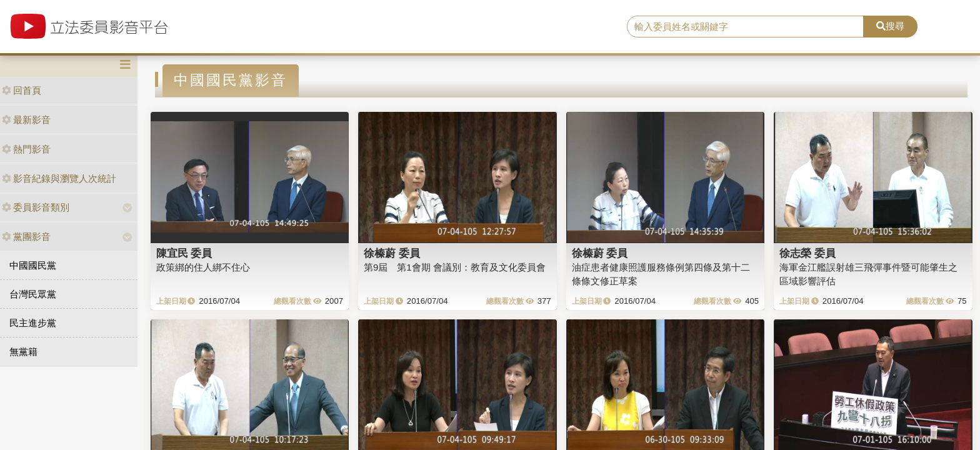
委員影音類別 (36, 207)
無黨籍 (23, 352)
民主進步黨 (33, 323)
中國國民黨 (33, 265)
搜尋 (890, 26)
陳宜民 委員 (184, 253)
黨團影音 (26, 237)
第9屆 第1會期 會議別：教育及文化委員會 (455, 267)
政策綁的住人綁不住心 (203, 267)
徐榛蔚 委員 (392, 253)
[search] (746, 27)
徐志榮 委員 (807, 253)
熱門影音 (26, 149)
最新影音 (26, 120)
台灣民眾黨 (33, 294)
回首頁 (22, 90)
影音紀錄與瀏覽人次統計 (59, 178)
